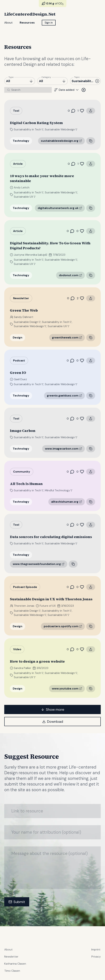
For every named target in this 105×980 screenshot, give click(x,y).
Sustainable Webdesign (61, 129)
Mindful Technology (59, 490)
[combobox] (20, 81)
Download (53, 722)
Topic (77, 77)
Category (46, 77)
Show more (53, 709)
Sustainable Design (27, 322)
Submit (17, 902)
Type (11, 77)
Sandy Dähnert (24, 317)
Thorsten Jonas (24, 606)
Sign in (49, 23)
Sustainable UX (25, 197)
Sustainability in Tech (29, 129)
